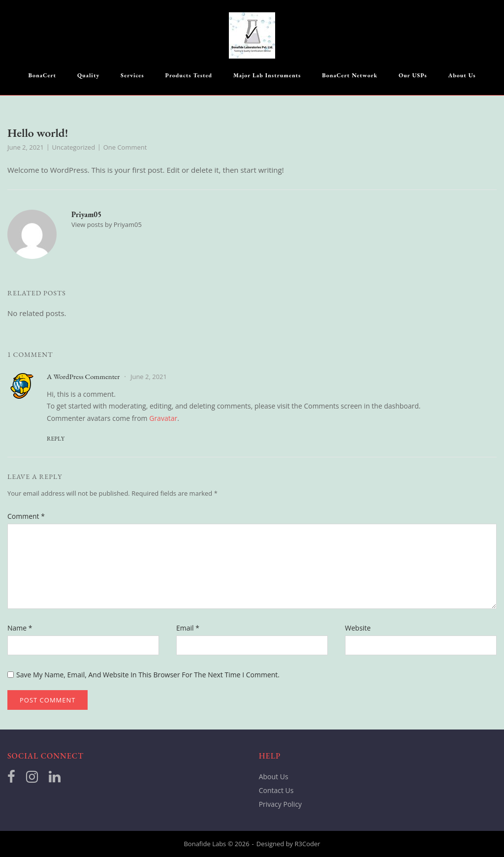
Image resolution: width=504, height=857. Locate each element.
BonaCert (42, 75)
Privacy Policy (280, 804)
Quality (88, 75)
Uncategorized (74, 147)
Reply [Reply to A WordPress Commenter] (56, 439)
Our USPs (413, 75)
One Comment (125, 147)
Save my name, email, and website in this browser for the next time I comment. (148, 675)
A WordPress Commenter (83, 376)
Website (358, 628)
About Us (462, 75)
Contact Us (276, 790)
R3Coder (308, 844)
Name (20, 628)
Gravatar (163, 418)
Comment (26, 516)
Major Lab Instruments (267, 75)
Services (132, 75)
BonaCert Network (350, 75)
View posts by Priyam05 (107, 224)
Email (188, 628)
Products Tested (189, 75)
